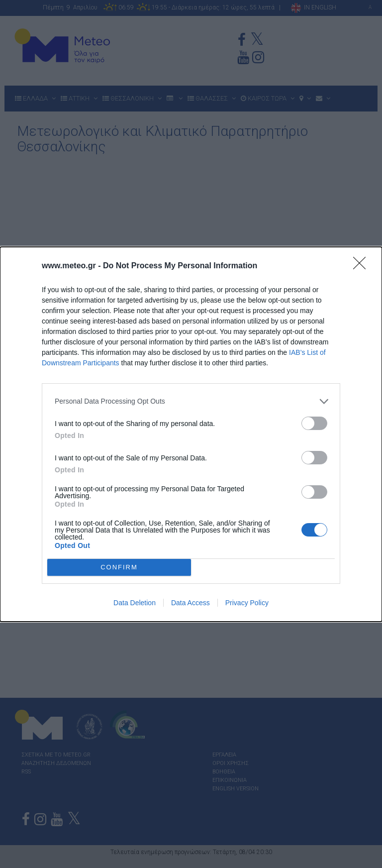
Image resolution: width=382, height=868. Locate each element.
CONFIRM (119, 567)
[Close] (363, 266)
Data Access (191, 603)
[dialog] (191, 434)
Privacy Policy (247, 603)
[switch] (314, 423)
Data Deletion (135, 603)
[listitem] (191, 401)
